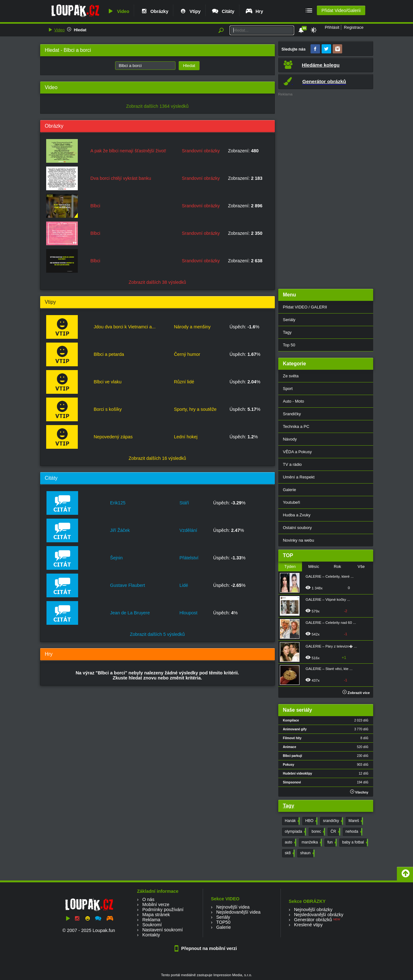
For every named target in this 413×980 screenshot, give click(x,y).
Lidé (184, 585)
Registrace (354, 27)
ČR (335, 832)
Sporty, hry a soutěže (195, 409)
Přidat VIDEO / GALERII (305, 307)
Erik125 (118, 503)
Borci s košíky (108, 409)
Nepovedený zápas (113, 437)
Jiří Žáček (120, 530)
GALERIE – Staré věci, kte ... (329, 669)
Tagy (287, 332)
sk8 (289, 853)
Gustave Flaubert (127, 585)
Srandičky (292, 414)
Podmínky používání (163, 910)
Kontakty (151, 935)
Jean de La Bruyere (130, 613)
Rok (337, 566)
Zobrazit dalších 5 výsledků (157, 634)
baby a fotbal (354, 843)
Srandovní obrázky (201, 151)
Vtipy (190, 11)
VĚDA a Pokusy (297, 452)
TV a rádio (293, 464)
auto (290, 843)
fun (331, 843)
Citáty (223, 11)
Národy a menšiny (192, 327)
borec (318, 832)
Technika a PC (296, 426)
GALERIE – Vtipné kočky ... (328, 600)
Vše (361, 566)
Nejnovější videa (233, 907)
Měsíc (314, 566)
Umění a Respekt (299, 477)
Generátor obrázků (313, 920)
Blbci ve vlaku (108, 382)
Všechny (359, 792)
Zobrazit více (356, 693)
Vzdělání (188, 530)
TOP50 (223, 922)
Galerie (290, 490)
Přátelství (189, 558)
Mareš (355, 821)
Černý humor (187, 354)
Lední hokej (186, 437)
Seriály (289, 320)
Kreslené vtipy (308, 925)
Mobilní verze (156, 904)
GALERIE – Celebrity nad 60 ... (331, 623)
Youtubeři (292, 502)
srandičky (332, 821)
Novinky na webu (299, 540)
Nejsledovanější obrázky (319, 915)
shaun (307, 853)
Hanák (292, 821)
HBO (311, 821)
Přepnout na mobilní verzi (207, 948)
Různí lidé (184, 382)
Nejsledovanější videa (238, 912)
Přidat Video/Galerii (341, 10)
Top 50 (289, 345)
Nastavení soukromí (163, 930)
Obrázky (154, 11)
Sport (288, 389)
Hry (254, 11)
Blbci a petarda (109, 354)
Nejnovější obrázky (313, 910)
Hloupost (188, 613)
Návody (290, 439)
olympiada (295, 832)
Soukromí (152, 925)
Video (118, 11)
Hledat (80, 30)
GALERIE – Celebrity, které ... (330, 576)
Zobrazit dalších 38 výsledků (157, 282)
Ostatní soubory (297, 528)
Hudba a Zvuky (297, 515)
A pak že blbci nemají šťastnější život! (128, 151)
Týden (290, 566)
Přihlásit (332, 27)
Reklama (151, 920)
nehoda (353, 832)
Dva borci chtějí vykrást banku (121, 178)
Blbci (95, 206)
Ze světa (291, 376)
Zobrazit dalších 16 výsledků (157, 458)
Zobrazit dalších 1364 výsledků (157, 106)
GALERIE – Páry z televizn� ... (331, 646)
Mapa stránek (156, 915)
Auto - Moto (294, 401)
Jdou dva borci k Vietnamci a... (125, 327)
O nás (148, 899)
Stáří (184, 503)
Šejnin (116, 558)
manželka (311, 843)
